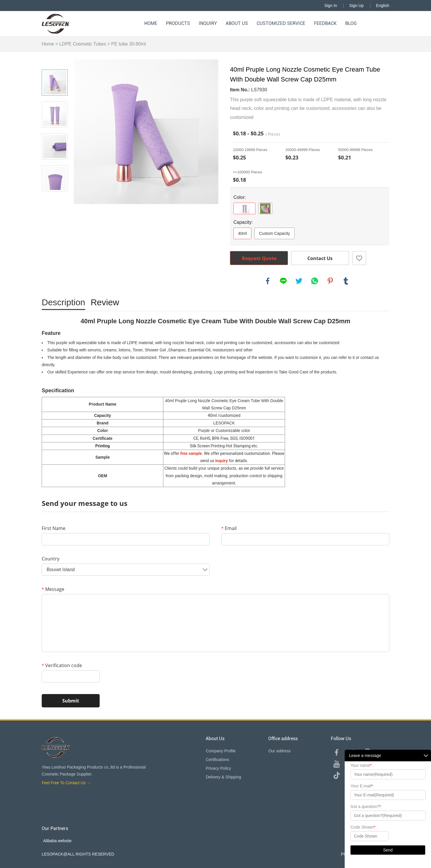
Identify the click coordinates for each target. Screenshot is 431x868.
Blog (351, 23)
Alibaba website (57, 841)
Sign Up (357, 6)
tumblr (346, 281)
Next (55, 199)
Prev (55, 61)
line (283, 281)
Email (229, 528)
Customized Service (281, 23)
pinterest (330, 281)
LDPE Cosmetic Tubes (83, 44)
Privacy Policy (218, 768)
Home (151, 23)
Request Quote (259, 258)
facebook (268, 281)
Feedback (325, 23)
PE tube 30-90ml (128, 44)
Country (51, 559)
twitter (299, 281)
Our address (279, 751)
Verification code (62, 665)
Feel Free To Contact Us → (66, 783)
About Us (237, 23)
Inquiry (208, 23)
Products (178, 23)
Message (53, 589)
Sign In (331, 6)
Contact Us (320, 258)
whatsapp (315, 281)
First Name (54, 528)
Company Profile (221, 751)
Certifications (217, 760)
